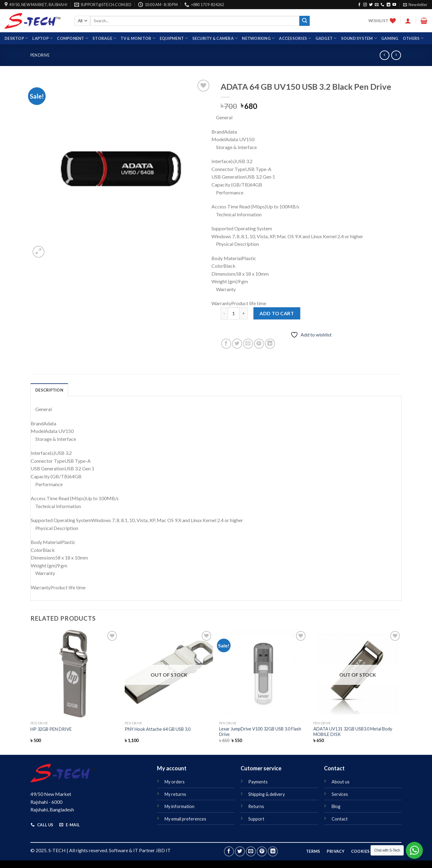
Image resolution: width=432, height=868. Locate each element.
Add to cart (277, 313)
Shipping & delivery (267, 794)
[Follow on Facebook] (359, 5)
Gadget (326, 38)
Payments (258, 782)
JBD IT (163, 850)
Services (340, 794)
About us (341, 782)
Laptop (42, 38)
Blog (336, 806)
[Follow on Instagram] (365, 5)
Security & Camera (215, 38)
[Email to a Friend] (248, 344)
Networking (258, 38)
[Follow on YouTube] (394, 5)
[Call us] (382, 5)
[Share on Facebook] (226, 344)
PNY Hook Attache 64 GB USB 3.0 (158, 729)
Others (413, 38)
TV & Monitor (138, 38)
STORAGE (104, 38)
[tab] (49, 390)
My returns (175, 794)
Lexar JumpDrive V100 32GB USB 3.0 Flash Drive (260, 732)
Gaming (390, 38)
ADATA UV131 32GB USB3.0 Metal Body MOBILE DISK (353, 732)
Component (73, 38)
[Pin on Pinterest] (259, 344)
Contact (340, 819)
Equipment (174, 38)
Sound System (359, 38)
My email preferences (185, 819)
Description (49, 390)
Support (256, 819)
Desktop (16, 38)
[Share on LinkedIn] (270, 344)
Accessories (295, 38)
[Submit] (305, 21)
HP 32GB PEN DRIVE (51, 729)
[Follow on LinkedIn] (388, 5)
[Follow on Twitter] (371, 5)
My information (179, 806)
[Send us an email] (377, 5)
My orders (175, 782)
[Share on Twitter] (237, 344)
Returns (256, 806)
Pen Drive (40, 55)
